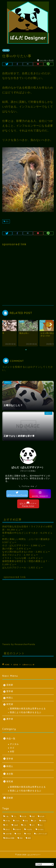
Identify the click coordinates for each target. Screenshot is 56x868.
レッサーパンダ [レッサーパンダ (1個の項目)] (41, 834)
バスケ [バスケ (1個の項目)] (19, 834)
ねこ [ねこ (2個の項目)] (41, 825)
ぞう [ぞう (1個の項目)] (7, 825)
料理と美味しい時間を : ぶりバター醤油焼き (26, 539)
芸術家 (10, 685)
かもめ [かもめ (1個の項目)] (42, 816)
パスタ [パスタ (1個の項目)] (29, 834)
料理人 (10, 698)
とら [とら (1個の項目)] (25, 825)
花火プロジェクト (12, 555)
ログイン (35, 367)
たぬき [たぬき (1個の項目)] (16, 825)
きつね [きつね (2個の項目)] (8, 821)
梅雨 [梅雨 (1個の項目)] (29, 838)
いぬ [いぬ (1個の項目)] (7, 816)
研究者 (10, 704)
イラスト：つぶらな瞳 (14, 558)
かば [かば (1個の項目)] (33, 816)
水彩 (12, 752)
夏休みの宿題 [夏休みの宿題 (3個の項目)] (10, 838)
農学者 (10, 719)
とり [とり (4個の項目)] (33, 825)
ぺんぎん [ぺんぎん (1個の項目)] (29, 829)
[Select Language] (45, 864)
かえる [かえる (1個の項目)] (24, 816)
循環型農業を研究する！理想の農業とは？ (25, 561)
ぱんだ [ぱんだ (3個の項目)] (8, 829)
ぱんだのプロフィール (14, 567)
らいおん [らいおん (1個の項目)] (41, 829)
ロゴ (12, 748)
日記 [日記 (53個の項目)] (21, 838)
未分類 (10, 774)
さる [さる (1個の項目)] (26, 821)
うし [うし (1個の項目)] (15, 816)
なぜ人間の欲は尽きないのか (18, 552)
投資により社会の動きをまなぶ (26, 712)
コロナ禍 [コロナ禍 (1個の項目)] (8, 834)
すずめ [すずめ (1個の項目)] (44, 821)
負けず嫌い (8, 549)
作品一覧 (11, 739)
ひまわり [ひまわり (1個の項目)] (18, 829)
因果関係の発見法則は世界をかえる (28, 709)
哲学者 (10, 691)
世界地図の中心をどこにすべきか (20, 533)
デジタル (14, 744)
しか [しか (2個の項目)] (35, 821)
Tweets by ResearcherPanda (19, 644)
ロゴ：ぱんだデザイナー (15, 545)
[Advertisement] (28, 276)
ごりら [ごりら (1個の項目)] (17, 821)
